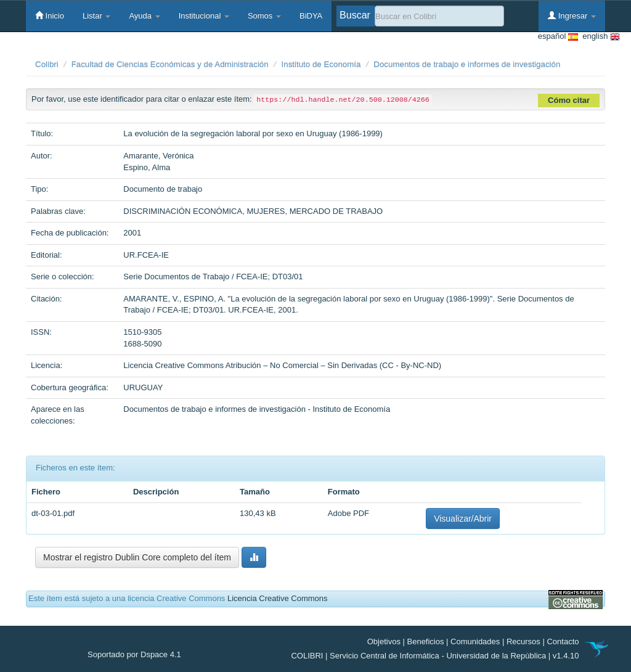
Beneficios (426, 641)
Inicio (50, 15)
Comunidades (475, 641)
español (558, 37)
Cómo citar (569, 100)
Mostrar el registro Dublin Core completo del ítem (137, 557)
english (599, 37)
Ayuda (144, 16)
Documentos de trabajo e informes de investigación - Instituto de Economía (257, 409)
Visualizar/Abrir (463, 518)
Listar (96, 16)
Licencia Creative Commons (278, 598)
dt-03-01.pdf (53, 513)
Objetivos (384, 641)
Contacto (563, 641)
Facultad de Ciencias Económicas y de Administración (170, 64)
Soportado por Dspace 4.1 (134, 654)
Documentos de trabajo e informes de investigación (467, 64)
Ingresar (572, 15)
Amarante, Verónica (158, 156)
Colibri (47, 64)
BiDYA (311, 16)
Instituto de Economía (321, 64)
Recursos (523, 641)
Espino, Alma (147, 167)
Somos (264, 16)
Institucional (204, 16)
